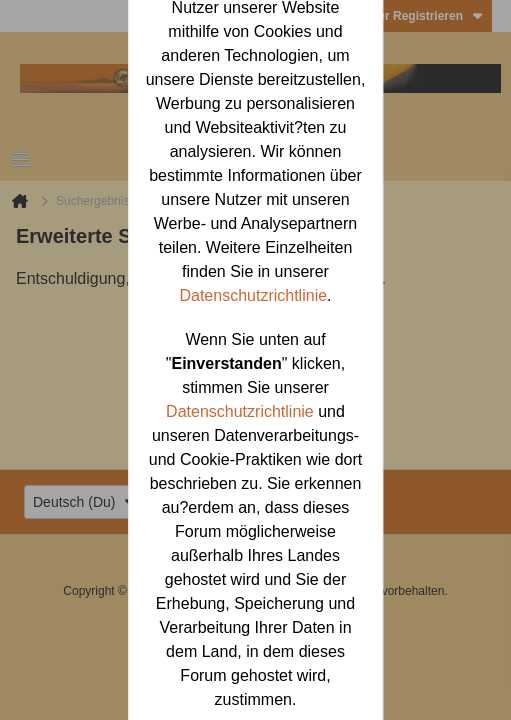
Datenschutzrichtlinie (253, 295)
